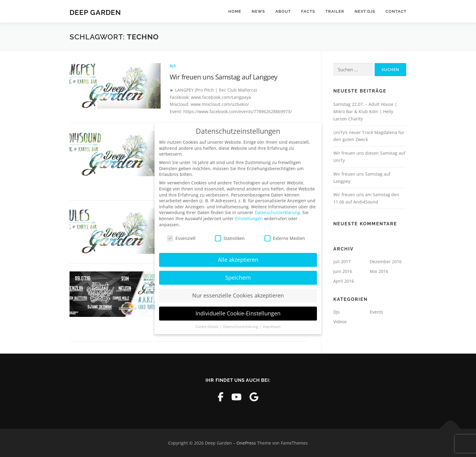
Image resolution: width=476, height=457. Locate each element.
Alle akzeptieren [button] (238, 259)
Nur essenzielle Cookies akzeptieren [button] (238, 295)
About (283, 11)
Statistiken (230, 238)
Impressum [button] (272, 326)
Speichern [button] (238, 277)
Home (235, 11)
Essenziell (181, 238)
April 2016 (344, 281)
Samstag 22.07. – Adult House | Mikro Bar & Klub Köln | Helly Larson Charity (365, 111)
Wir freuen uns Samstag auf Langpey (224, 77)
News (258, 11)
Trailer (335, 11)
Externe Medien (285, 238)
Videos (340, 322)
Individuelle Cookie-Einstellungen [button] (238, 313)
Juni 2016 (343, 271)
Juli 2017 (342, 262)
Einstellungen (249, 218)
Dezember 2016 (386, 262)
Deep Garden (95, 12)
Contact (396, 11)
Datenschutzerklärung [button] (241, 326)
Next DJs (365, 11)
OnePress (246, 443)
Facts (308, 11)
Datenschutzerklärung (277, 212)
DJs (173, 66)
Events (376, 312)
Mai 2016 (379, 271)
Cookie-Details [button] (207, 326)
